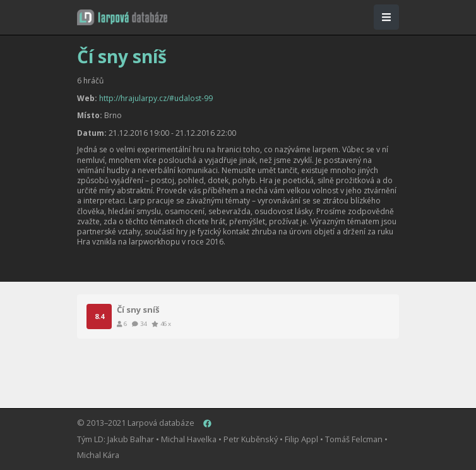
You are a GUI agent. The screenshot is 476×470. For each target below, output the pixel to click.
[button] (122, 17)
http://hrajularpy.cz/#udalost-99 (156, 98)
